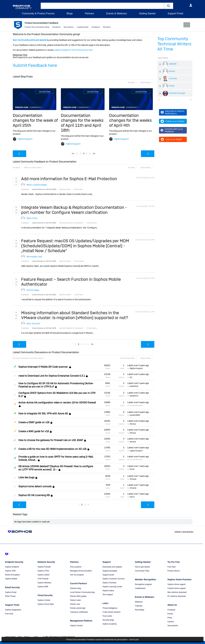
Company (171, 610)
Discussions (69, 27)
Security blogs (108, 620)
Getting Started (147, 13)
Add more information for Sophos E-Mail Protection (69, 179)
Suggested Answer (15, 404)
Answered (15, 366)
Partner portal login (78, 608)
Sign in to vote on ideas (16, 179)
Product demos (174, 571)
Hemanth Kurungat (177, 93)
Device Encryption (13, 575)
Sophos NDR (43, 587)
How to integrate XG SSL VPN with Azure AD (43, 414)
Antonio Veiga (33, 290)
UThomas (173, 79)
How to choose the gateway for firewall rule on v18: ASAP (51, 440)
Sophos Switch (44, 575)
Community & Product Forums (38, 13)
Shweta (133, 479)
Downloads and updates (112, 567)
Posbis (172, 86)
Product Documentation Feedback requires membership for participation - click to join (102, 640)
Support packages (110, 571)
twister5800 (135, 415)
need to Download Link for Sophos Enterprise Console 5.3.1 (52, 376)
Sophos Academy (110, 624)
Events (170, 614)
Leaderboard (140, 588)
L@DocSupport (136, 451)
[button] (169, 6)
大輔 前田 (173, 64)
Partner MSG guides (78, 596)
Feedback (56, 27)
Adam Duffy (32, 218)
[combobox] (102, 6)
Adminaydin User (34, 257)
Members (107, 27)
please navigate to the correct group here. (74, 50)
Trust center (107, 616)
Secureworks (173, 626)
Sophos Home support (176, 584)
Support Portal (175, 13)
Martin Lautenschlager (37, 185)
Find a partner (76, 567)
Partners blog (75, 588)
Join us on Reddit (171, 139)
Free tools (9, 614)
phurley (172, 71)
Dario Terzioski (33, 324)
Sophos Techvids (109, 583)
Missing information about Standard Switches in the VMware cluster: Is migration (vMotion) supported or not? (75, 315)
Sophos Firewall (44, 567)
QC (131, 377)
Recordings (140, 610)
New (185, 25)
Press (170, 618)
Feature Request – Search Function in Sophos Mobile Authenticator (71, 282)
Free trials (171, 567)
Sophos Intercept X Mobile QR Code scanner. (43, 367)
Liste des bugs (26, 477)
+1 (57, 470)
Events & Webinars (117, 13)
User (191, 5)
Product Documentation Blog (37, 27)
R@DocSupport (25, 139)
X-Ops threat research (111, 612)
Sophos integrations (13, 610)
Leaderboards (83, 27)
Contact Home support (177, 588)
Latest (138, 365)
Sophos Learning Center (112, 587)
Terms (20, 637)
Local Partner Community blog (82, 592)
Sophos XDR (10, 571)
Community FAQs (142, 571)
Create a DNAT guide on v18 (34, 422)
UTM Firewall (43, 579)
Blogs (70, 13)
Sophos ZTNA (43, 571)
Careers (171, 622)
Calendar (139, 606)
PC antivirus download (176, 596)
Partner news (75, 600)
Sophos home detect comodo (35, 486)
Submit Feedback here (35, 65)
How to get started (142, 567)
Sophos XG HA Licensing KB (34, 495)
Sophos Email (11, 592)
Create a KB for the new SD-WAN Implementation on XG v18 (52, 449)
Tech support (108, 595)
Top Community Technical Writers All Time (174, 44)
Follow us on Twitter (172, 121)
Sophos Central (44, 600)
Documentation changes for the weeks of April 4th (130, 120)
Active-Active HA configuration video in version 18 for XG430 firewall (57, 403)
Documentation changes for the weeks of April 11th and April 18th (82, 123)
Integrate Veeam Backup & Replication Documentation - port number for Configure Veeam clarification (74, 210)
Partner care (75, 604)
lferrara (133, 424)
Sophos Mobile (11, 579)
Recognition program (143, 584)
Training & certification (79, 612)
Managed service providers (81, 571)
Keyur (132, 469)
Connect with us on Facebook (172, 130)
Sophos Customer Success (113, 579)
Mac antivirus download (177, 592)
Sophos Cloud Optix (46, 604)
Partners (89, 13)
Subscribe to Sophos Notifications (173, 112)
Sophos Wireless (44, 583)
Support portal (108, 575)
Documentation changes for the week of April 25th (35, 120)
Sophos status (108, 591)
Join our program (77, 575)
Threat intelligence (110, 608)
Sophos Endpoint (12, 567)
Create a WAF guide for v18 (34, 431)
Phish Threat (10, 596)
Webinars (139, 602)
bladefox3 (134, 386)
